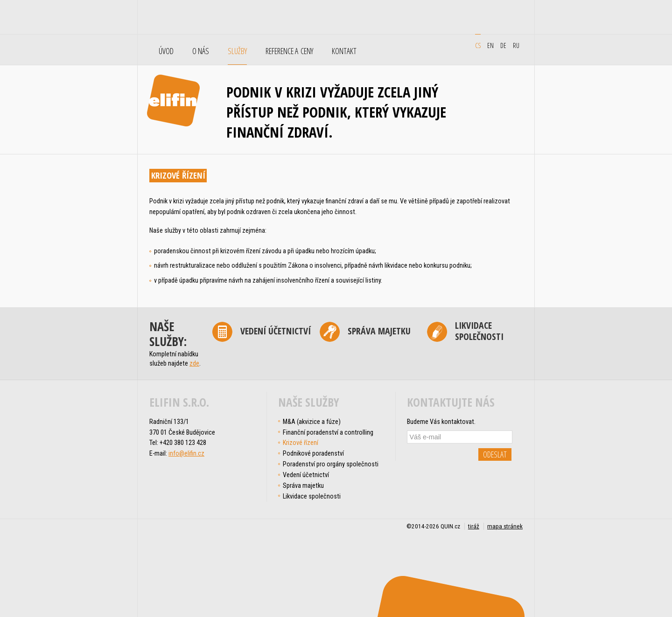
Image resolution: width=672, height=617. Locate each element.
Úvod (166, 51)
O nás (201, 51)
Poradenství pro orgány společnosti (331, 464)
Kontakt (344, 51)
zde (194, 363)
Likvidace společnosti (479, 332)
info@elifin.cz (186, 453)
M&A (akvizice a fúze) (312, 422)
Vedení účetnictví (276, 331)
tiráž (474, 526)
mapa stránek (505, 526)
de (503, 45)
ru (516, 45)
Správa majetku (379, 331)
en (490, 45)
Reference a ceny (289, 51)
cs (478, 45)
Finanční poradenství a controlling (328, 432)
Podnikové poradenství (313, 453)
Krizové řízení (301, 443)
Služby (237, 51)
